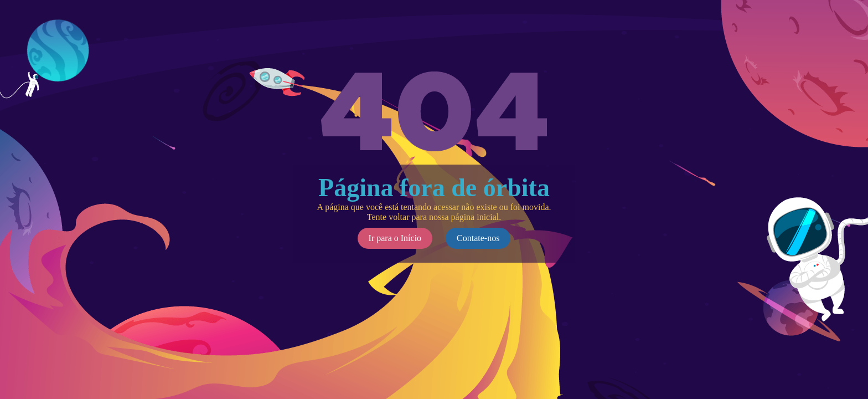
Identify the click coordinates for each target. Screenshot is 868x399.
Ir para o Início (395, 238)
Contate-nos (478, 238)
